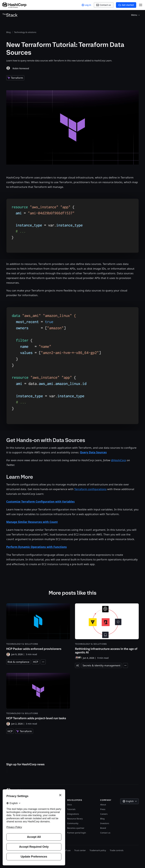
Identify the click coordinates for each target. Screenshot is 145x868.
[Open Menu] (141, 5)
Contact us (105, 833)
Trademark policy (98, 850)
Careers (104, 814)
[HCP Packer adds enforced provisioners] (38, 630)
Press (103, 809)
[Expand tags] (43, 662)
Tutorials (71, 809)
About (103, 805)
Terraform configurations (90, 489)
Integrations (73, 814)
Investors (105, 823)
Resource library (75, 819)
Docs (70, 805)
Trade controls (117, 850)
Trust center (80, 850)
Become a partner (76, 828)
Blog (102, 819)
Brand (103, 828)
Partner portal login (77, 833)
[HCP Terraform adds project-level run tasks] (38, 699)
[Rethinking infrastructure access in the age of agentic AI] (107, 632)
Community (73, 823)
